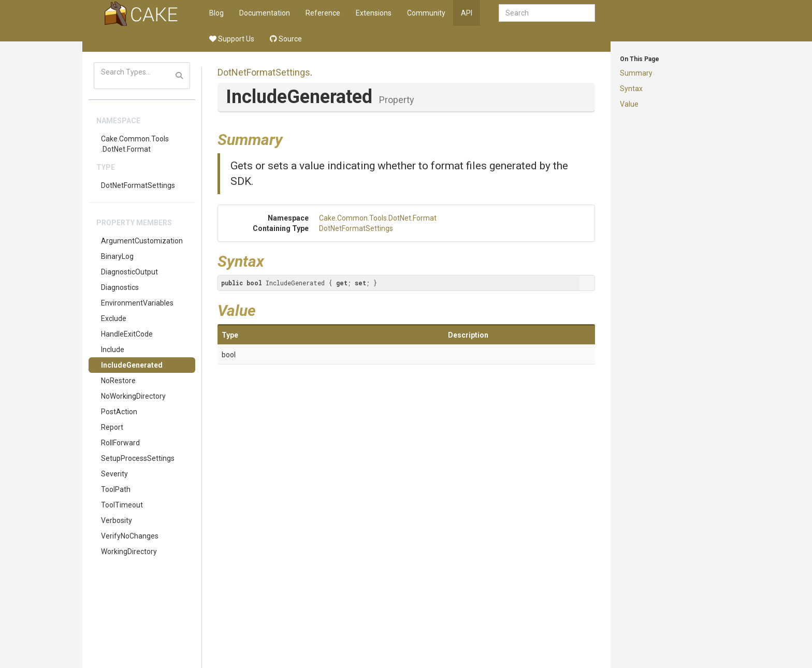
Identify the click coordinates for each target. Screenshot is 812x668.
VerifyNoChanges (130, 536)
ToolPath (116, 489)
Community (426, 13)
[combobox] (547, 13)
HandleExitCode (127, 334)
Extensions (374, 13)
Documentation (265, 13)
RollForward (120, 443)
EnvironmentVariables (137, 303)
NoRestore (118, 381)
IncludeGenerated (132, 365)
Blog (216, 13)
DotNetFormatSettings (138, 185)
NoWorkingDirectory (133, 396)
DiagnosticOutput (129, 272)
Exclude (114, 318)
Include (113, 350)
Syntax (631, 89)
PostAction (119, 412)
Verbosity (117, 520)
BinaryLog (117, 256)
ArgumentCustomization (142, 241)
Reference (323, 13)
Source (286, 39)
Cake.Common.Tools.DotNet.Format (135, 144)
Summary (636, 73)
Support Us (232, 39)
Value (629, 104)
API (467, 13)
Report (112, 427)
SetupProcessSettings (138, 458)
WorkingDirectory (129, 551)
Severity (114, 474)
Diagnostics (120, 287)
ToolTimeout (122, 505)
